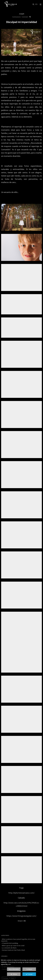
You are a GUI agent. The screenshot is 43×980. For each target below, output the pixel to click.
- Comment (25, 17)
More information (14, 969)
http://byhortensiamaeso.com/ (21, 893)
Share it (21, 921)
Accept (29, 974)
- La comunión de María (9, 948)
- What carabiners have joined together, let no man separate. (18, 940)
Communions (16, 17)
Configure (29, 969)
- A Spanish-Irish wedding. (10, 943)
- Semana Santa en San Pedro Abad (13, 950)
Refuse (14, 974)
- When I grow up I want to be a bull (13, 946)
